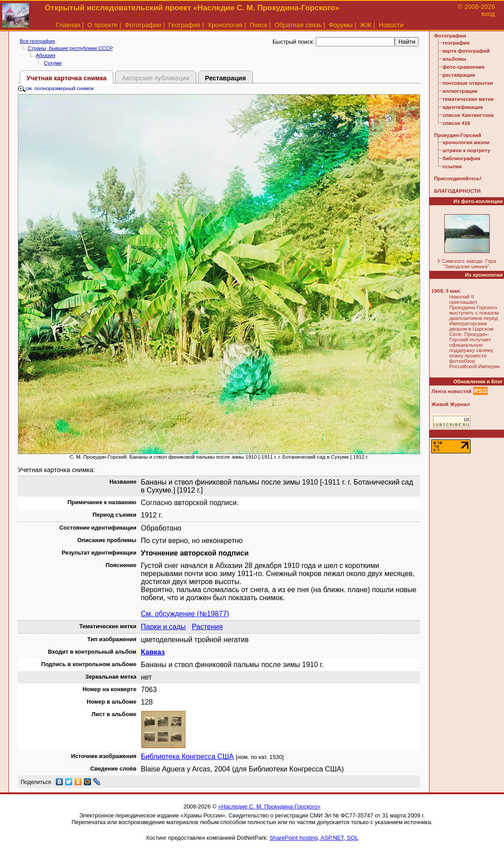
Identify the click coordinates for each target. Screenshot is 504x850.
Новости (391, 25)
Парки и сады (163, 627)
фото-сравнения (463, 67)
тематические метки (468, 99)
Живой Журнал (450, 404)
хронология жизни (466, 142)
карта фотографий (466, 51)
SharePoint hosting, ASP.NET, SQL (314, 838)
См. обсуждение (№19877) (185, 614)
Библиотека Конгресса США (187, 757)
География (184, 25)
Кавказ (153, 652)
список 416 (456, 123)
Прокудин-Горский (458, 135)
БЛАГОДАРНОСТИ (457, 191)
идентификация (463, 107)
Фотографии (143, 25)
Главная (68, 25)
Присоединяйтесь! (458, 178)
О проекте (103, 25)
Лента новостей (451, 391)
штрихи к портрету (466, 150)
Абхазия (45, 55)
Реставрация (225, 78)
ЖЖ (366, 25)
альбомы (454, 59)
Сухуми (53, 63)
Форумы (341, 25)
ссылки (452, 166)
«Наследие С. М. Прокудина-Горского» (269, 806)
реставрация (459, 75)
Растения (207, 627)
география (456, 43)
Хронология (225, 25)
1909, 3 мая (445, 291)
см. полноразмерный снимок (56, 88)
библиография (461, 158)
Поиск (259, 25)
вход (488, 14)
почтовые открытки (468, 83)
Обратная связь (298, 25)
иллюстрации (460, 91)
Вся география (37, 41)
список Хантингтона (468, 115)
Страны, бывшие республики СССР (70, 48)
